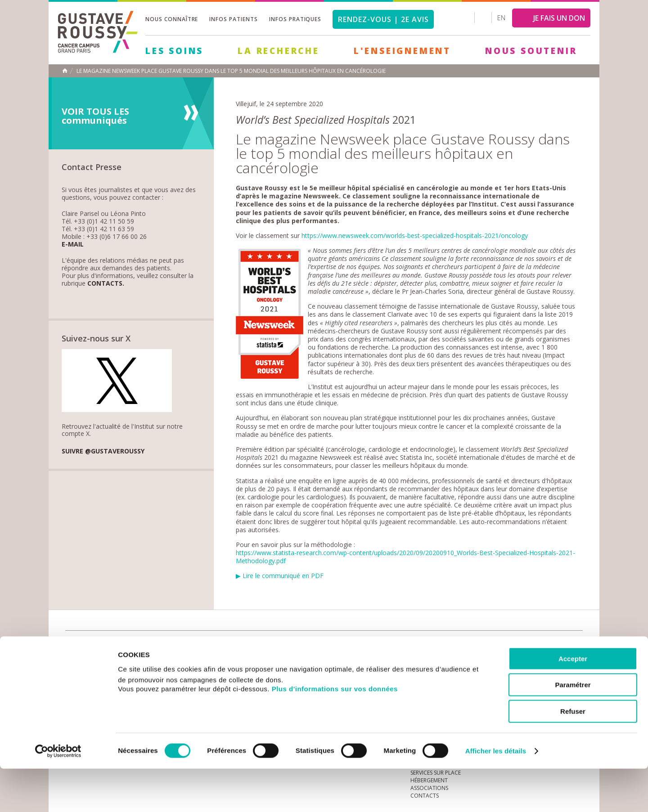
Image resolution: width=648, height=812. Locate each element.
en (501, 18)
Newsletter (488, 649)
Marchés (335, 644)
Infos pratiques (295, 19)
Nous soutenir (531, 51)
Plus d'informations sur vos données (335, 732)
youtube (534, 645)
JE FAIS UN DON (559, 18)
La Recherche (279, 51)
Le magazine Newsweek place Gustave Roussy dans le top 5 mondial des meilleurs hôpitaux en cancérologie (231, 71)
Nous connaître (172, 19)
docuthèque (281, 644)
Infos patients (233, 19)
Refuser (573, 755)
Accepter (573, 702)
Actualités (93, 644)
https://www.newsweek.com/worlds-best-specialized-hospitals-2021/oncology (415, 236)
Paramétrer (573, 729)
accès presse (151, 644)
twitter (562, 645)
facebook (576, 645)
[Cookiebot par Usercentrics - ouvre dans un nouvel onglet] (58, 794)
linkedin (548, 645)
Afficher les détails (496, 794)
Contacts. (106, 284)
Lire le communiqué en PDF (283, 576)
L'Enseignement (402, 51)
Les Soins (174, 51)
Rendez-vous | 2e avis (383, 19)
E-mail (73, 244)
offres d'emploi (216, 644)
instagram (520, 645)
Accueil (65, 71)
